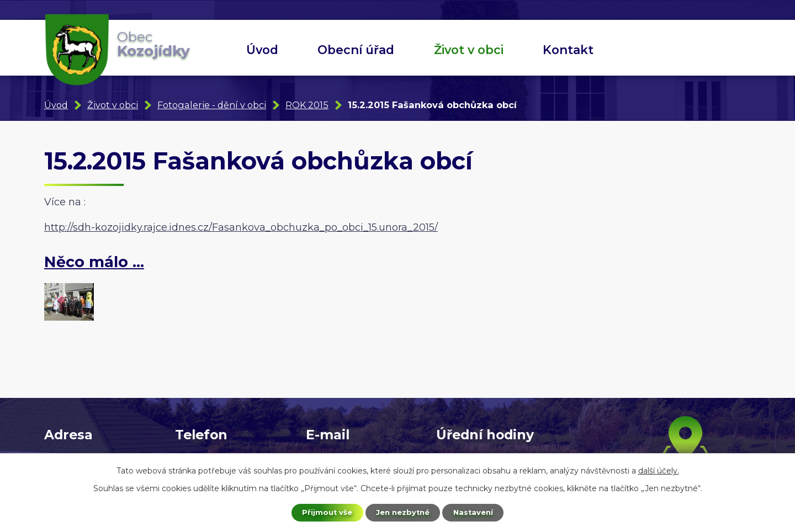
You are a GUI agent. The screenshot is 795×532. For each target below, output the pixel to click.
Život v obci (469, 50)
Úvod (262, 50)
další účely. (659, 469)
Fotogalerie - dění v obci (212, 105)
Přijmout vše (322, 512)
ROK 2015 (307, 105)
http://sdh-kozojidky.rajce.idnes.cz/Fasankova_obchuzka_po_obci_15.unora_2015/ (241, 227)
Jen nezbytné (403, 512)
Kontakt (568, 50)
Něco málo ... (94, 262)
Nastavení (478, 512)
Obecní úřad (356, 50)
